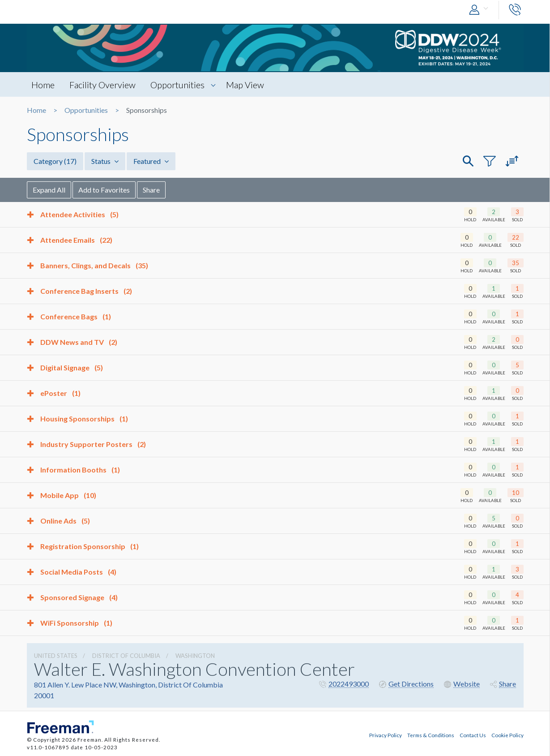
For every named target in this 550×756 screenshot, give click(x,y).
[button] (481, 10)
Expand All (49, 190)
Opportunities (177, 85)
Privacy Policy (386, 735)
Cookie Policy (507, 735)
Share (151, 190)
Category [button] (55, 161)
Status (105, 161)
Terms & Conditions (431, 735)
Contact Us (473, 735)
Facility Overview (102, 85)
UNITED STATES (56, 656)
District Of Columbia (126, 656)
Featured (151, 161)
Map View (245, 85)
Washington (195, 656)
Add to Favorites (104, 190)
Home (43, 85)
